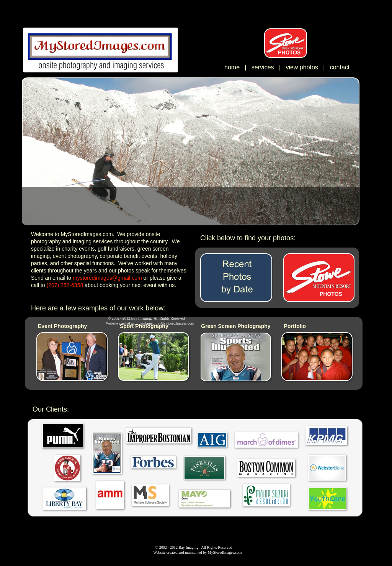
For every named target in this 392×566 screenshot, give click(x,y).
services (263, 67)
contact (340, 67)
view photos (303, 67)
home (232, 67)
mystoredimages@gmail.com (107, 278)
